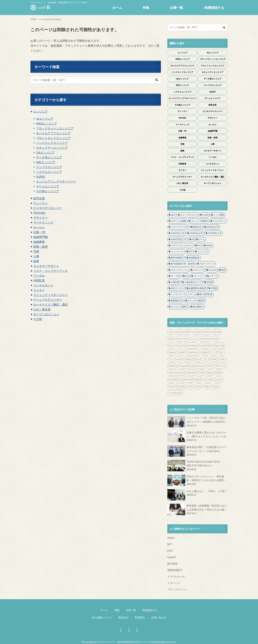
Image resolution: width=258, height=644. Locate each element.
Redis (199, 379)
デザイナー (40, 217)
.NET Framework (177, 373)
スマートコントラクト (181, 245)
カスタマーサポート (46, 266)
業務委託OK (177, 301)
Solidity (188, 359)
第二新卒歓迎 (206, 294)
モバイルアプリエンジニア (53, 133)
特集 (146, 8)
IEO (187, 276)
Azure (211, 373)
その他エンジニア (48, 191)
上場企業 (175, 282)
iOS (191, 386)
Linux (171, 386)
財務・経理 (40, 246)
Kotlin (205, 352)
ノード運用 (219, 215)
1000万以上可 (178, 233)
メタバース (198, 270)
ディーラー (40, 203)
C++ (171, 359)
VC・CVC (175, 276)
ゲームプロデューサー (48, 300)
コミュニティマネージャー (51, 295)
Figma (208, 386)
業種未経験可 (175, 570)
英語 (223, 270)
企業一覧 (176, 8)
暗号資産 (172, 564)
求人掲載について (102, 617)
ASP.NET (192, 373)
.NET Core (220, 366)
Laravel (197, 332)
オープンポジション (46, 314)
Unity (199, 386)
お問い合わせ (159, 617)
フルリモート (219, 221)
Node (216, 339)
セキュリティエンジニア (52, 148)
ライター (39, 290)
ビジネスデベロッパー (48, 208)
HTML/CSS (206, 345)
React (171, 345)
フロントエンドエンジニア (53, 138)
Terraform (174, 379)
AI (193, 239)
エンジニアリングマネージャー (56, 181)
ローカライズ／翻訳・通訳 (51, 304)
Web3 (209, 245)
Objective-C (193, 352)
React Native (191, 345)
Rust (197, 359)
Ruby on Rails (183, 339)
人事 (36, 256)
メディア (214, 276)
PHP (188, 332)
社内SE (41, 177)
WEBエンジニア (47, 123)
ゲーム (202, 239)
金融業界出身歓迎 (197, 288)
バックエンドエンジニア (52, 143)
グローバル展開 (178, 221)
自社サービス (177, 288)
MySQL (172, 366)
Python (207, 332)
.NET (210, 366)
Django (217, 332)
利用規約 (140, 617)
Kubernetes (188, 379)
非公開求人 (198, 307)
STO (191, 251)
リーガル (39, 275)
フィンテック (177, 251)
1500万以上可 (215, 233)
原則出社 (197, 227)
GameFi (213, 270)
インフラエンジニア (49, 167)
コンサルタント (43, 285)
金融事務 (39, 242)
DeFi (173, 215)
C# (221, 352)
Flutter (214, 359)
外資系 (210, 282)
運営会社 (123, 617)
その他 (38, 319)
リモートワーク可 (179, 227)
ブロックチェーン (179, 270)
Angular (172, 352)
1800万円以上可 (179, 239)
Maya (216, 386)
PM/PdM (39, 213)
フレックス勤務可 (199, 221)
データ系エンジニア (49, 157)
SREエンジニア (46, 162)
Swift (182, 352)
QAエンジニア (46, 152)
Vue (180, 345)
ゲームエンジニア (48, 186)
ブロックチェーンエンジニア (55, 128)
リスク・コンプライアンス (51, 271)
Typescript (219, 345)
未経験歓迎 (194, 258)
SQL (223, 359)
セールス (39, 227)
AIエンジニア (45, 119)
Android (181, 386)
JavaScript (205, 339)
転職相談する (214, 8)
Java (171, 332)
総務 (36, 261)
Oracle (209, 379)
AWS (219, 373)
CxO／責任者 (42, 309)
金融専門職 (40, 237)
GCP (202, 373)
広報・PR (39, 232)
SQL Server (199, 366)
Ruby (171, 339)
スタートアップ (207, 264)
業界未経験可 (177, 258)
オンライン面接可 (179, 307)
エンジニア (40, 111)
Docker (219, 379)
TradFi (206, 215)
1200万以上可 (196, 233)
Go (194, 339)
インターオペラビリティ (183, 294)
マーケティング (43, 222)
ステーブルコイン (189, 215)
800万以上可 (213, 227)
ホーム (117, 8)
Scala (179, 359)
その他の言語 (175, 393)
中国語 (214, 288)
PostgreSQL (185, 366)
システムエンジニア (49, 172)
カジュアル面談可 (196, 301)
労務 (36, 251)
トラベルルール (176, 576)
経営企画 (39, 198)
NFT (199, 245)
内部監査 (39, 280)
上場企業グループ (193, 282)
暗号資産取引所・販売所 (183, 264)
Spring (179, 332)
